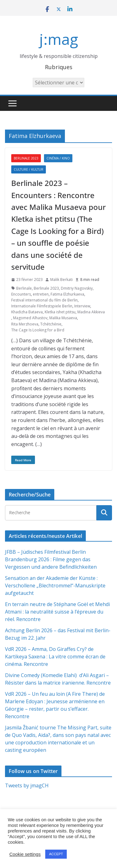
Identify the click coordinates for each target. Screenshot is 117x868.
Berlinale (24, 288)
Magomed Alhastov (30, 318)
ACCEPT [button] (56, 854)
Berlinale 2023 (26, 158)
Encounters (21, 294)
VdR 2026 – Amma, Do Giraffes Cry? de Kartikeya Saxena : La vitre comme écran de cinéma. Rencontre (55, 657)
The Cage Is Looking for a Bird (38, 330)
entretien (41, 294)
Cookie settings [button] (25, 854)
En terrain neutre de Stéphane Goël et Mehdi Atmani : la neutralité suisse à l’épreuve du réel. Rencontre (57, 612)
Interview (82, 306)
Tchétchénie (51, 324)
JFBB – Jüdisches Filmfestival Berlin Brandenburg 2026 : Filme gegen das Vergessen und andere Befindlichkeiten (51, 559)
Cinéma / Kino (58, 158)
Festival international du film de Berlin (44, 300)
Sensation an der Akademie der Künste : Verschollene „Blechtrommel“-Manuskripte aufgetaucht (55, 586)
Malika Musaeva (63, 318)
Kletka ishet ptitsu (60, 312)
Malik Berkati (61, 280)
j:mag (59, 39)
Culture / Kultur (29, 169)
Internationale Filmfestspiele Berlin (42, 306)
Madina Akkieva (91, 312)
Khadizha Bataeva (27, 312)
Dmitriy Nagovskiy (77, 288)
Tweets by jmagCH (27, 785)
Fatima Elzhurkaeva (67, 294)
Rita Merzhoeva (25, 324)
